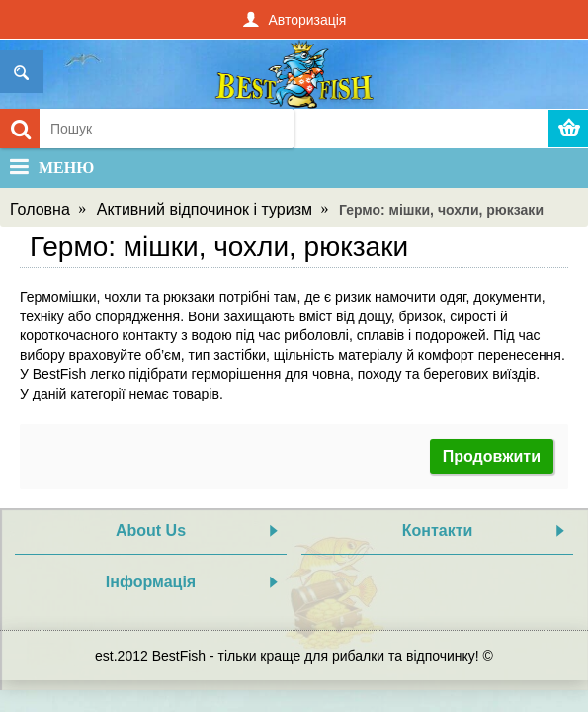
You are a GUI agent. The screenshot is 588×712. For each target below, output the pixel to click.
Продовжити (492, 456)
